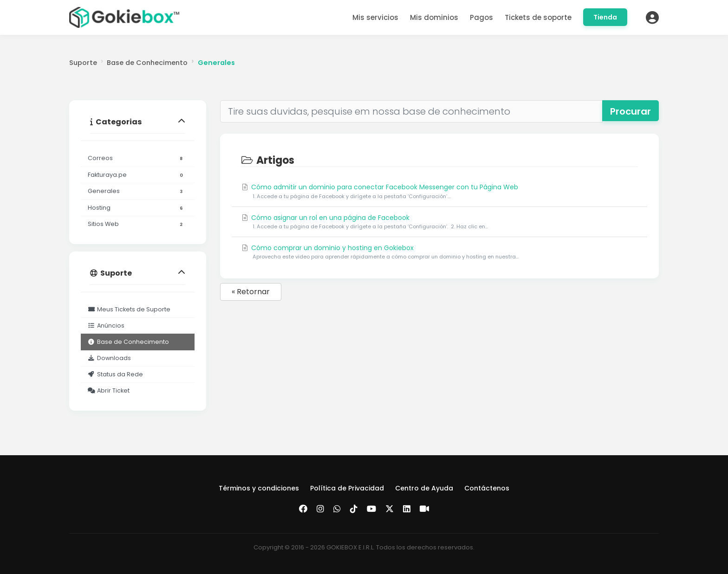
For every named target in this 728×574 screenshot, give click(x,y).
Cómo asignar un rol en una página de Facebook (439, 222)
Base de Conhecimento (147, 63)
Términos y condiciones (259, 488)
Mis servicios (375, 17)
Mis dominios (434, 17)
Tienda (605, 17)
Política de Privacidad (347, 488)
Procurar (630, 111)
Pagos (481, 17)
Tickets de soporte (538, 17)
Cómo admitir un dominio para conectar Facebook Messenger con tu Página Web (439, 191)
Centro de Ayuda (424, 488)
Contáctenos (487, 488)
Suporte (83, 63)
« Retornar (251, 292)
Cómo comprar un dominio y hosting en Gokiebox (439, 252)
